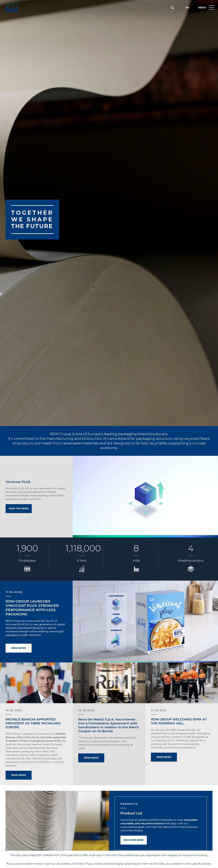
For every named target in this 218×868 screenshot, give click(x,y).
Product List (131, 813)
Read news (19, 648)
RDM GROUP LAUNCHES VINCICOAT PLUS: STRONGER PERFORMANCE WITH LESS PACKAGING (32, 608)
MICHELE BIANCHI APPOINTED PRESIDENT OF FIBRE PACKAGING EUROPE (33, 723)
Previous (78, 497)
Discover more (134, 840)
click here (78, 864)
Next (212, 497)
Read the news (19, 509)
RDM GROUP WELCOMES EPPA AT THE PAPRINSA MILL (179, 721)
